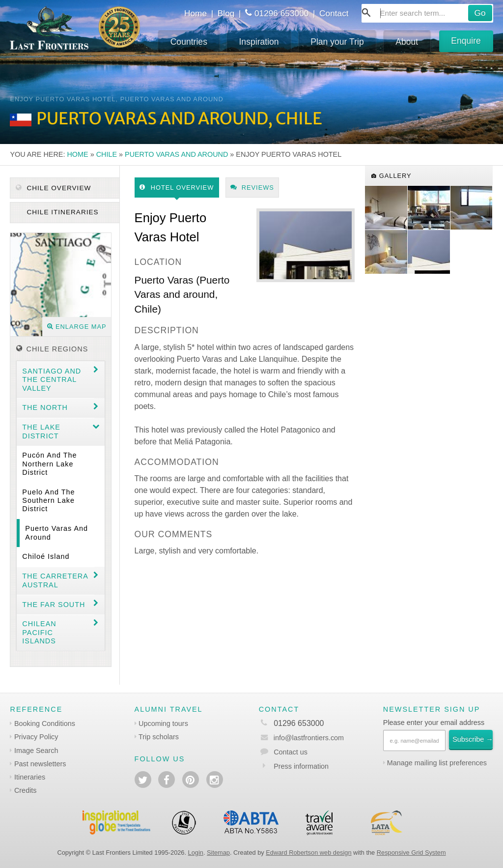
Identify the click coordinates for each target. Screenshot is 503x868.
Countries (189, 42)
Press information (301, 766)
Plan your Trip (337, 42)
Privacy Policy (36, 737)
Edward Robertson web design (308, 853)
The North (45, 407)
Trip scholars (159, 737)
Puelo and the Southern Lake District (48, 501)
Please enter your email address (434, 723)
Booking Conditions (45, 723)
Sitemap (218, 853)
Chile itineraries (62, 212)
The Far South (54, 605)
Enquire (466, 41)
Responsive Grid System (411, 853)
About (407, 42)
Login (196, 853)
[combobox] (427, 13)
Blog (226, 13)
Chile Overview (54, 188)
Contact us (291, 752)
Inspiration (259, 42)
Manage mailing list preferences (437, 763)
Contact (334, 13)
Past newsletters (40, 764)
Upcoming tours (163, 723)
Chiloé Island (46, 556)
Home (196, 13)
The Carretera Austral (55, 580)
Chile (107, 154)
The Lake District (41, 431)
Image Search (36, 751)
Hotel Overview (177, 188)
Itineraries (30, 777)
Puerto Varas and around (176, 154)
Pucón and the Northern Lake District (49, 464)
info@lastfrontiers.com (301, 738)
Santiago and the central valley (52, 380)
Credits (26, 790)
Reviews (252, 188)
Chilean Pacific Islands (39, 632)
